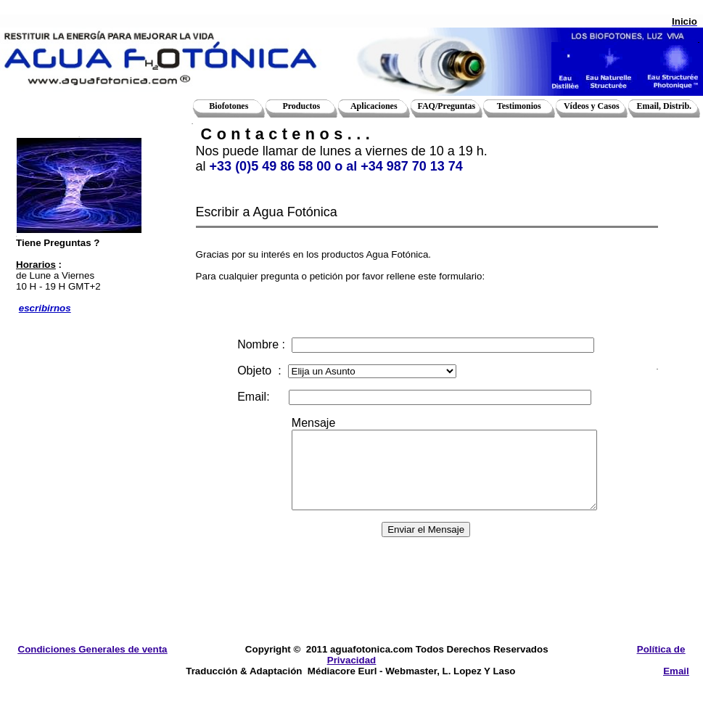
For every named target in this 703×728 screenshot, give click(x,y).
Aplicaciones (374, 106)
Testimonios (519, 106)
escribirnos (45, 308)
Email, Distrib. (664, 106)
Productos (301, 106)
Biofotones (229, 106)
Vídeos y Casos (592, 106)
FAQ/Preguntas (447, 106)
